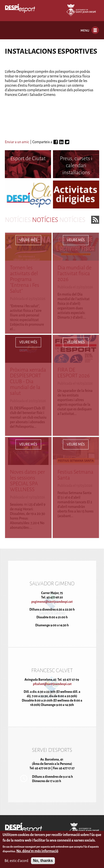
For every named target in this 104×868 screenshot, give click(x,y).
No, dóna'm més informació (37, 852)
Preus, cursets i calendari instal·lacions (76, 165)
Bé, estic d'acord (16, 862)
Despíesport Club (28, 192)
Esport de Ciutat (28, 158)
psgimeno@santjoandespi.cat (52, 602)
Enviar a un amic (17, 142)
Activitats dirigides (76, 192)
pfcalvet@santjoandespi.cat (52, 684)
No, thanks (43, 862)
